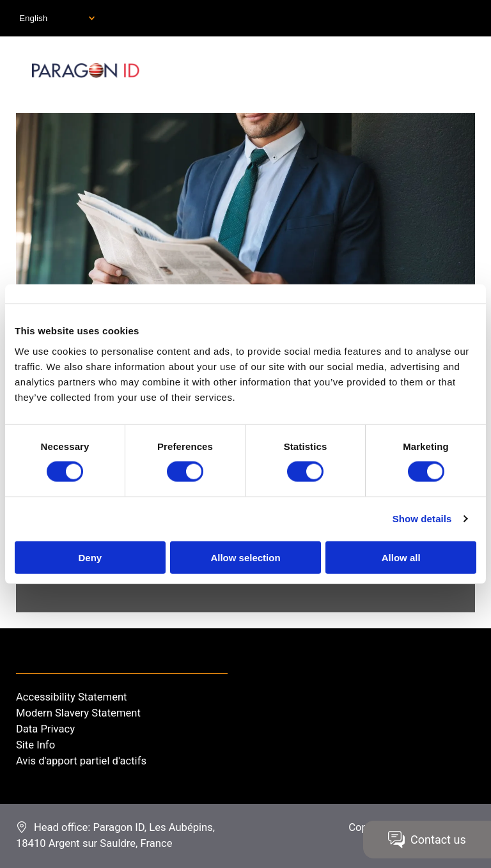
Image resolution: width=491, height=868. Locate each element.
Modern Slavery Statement (78, 713)
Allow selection (245, 557)
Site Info (35, 745)
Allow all (401, 557)
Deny (90, 557)
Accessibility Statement (72, 697)
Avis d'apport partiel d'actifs (81, 761)
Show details (422, 519)
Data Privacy (45, 729)
